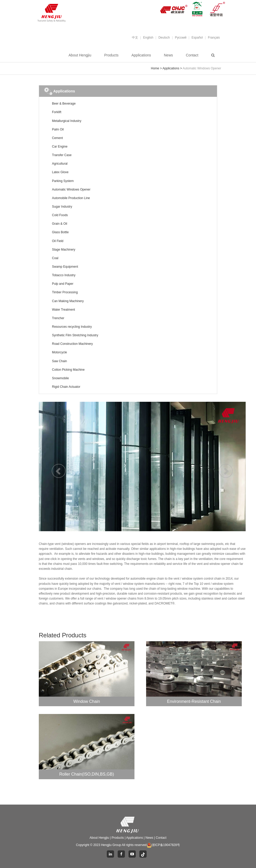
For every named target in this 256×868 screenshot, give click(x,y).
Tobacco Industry (64, 275)
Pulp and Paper (63, 284)
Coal (55, 258)
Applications (141, 55)
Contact (192, 55)
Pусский (181, 38)
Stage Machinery (64, 250)
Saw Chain (59, 361)
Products (111, 55)
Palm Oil (58, 129)
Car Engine (60, 147)
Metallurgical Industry (67, 121)
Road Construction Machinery (72, 344)
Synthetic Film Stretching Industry (75, 335)
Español (197, 38)
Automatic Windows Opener (71, 189)
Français (214, 38)
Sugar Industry (62, 207)
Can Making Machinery (68, 301)
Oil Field (58, 241)
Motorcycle (59, 352)
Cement (57, 138)
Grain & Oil (60, 224)
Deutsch (164, 38)
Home (155, 68)
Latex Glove (60, 172)
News (168, 55)
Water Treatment (63, 310)
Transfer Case (62, 155)
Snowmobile (60, 378)
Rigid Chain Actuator (66, 387)
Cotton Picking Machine (68, 370)
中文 (135, 38)
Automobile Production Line (71, 198)
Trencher (58, 318)
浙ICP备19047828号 (163, 845)
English (148, 38)
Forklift (57, 112)
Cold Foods (60, 215)
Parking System (63, 181)
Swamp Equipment (65, 267)
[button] (54, 466)
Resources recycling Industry (72, 327)
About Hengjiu (80, 55)
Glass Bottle (60, 232)
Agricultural (60, 164)
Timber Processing (65, 292)
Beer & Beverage (64, 104)
